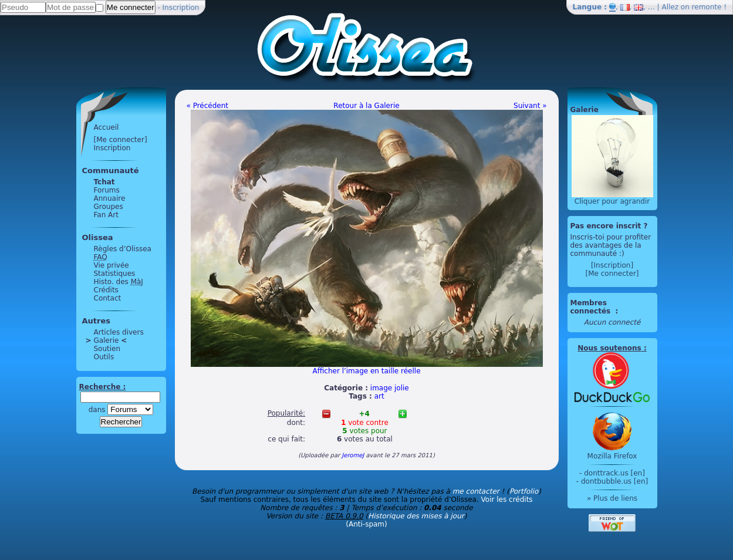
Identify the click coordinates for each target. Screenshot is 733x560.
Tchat (104, 182)
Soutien (107, 349)
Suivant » (530, 106)
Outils (104, 357)
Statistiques (115, 274)
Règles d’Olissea (123, 249)
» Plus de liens (612, 498)
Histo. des (119, 282)
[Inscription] (612, 265)
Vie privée (112, 265)
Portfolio (524, 491)
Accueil (107, 127)
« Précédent (208, 106)
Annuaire (110, 198)
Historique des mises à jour (416, 516)
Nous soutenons (609, 348)
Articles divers (119, 332)
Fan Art (106, 215)
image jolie (390, 388)
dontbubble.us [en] (614, 481)
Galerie (107, 340)
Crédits (106, 290)
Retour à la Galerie (366, 106)
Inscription (181, 8)
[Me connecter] (121, 140)
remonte (707, 7)
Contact (108, 298)
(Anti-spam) (366, 524)
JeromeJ (353, 455)
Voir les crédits (507, 500)
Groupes (109, 207)
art (379, 396)
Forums (107, 190)
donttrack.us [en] (614, 473)
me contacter (476, 491)
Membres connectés (592, 307)
